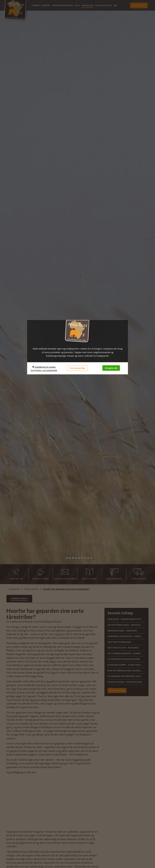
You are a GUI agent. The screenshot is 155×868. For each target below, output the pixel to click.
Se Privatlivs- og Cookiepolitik (44, 370)
